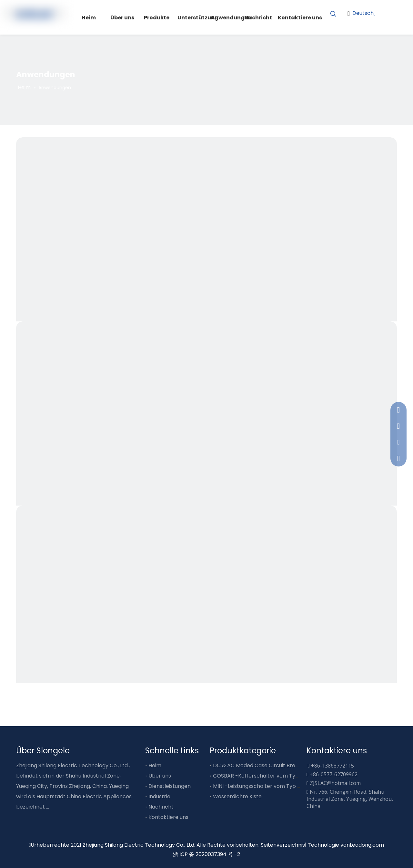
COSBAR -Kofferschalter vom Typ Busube (266, 776)
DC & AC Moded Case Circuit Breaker (260, 765)
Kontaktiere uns (168, 817)
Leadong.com (367, 845)
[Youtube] (397, 12)
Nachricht (161, 807)
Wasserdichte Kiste (237, 796)
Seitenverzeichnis (283, 845)
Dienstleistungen (170, 786)
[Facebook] (386, 12)
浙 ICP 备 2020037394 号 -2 (206, 854)
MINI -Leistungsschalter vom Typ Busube (264, 786)
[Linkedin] (386, 23)
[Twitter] (397, 23)
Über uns (160, 776)
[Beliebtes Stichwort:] (333, 14)
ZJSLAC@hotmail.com (335, 783)
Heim (155, 765)
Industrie (159, 796)
